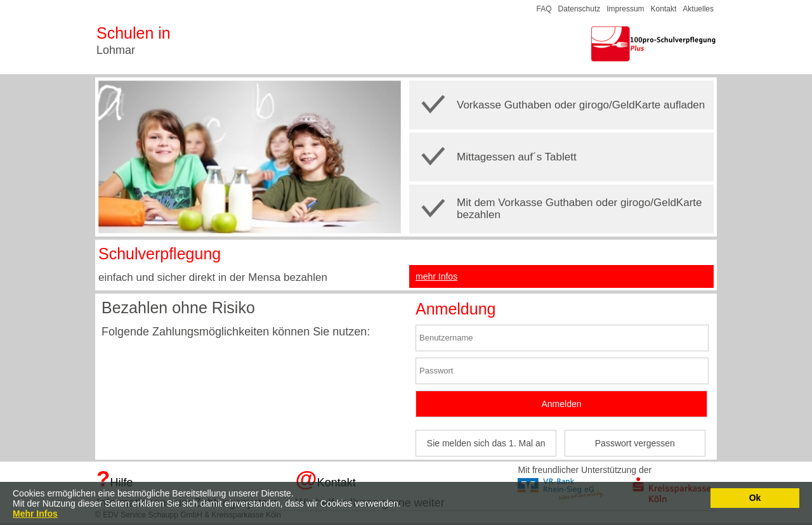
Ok (755, 498)
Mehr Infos (35, 514)
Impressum (625, 9)
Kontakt (664, 9)
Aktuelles (698, 9)
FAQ (544, 9)
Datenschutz (580, 9)
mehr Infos (436, 276)
